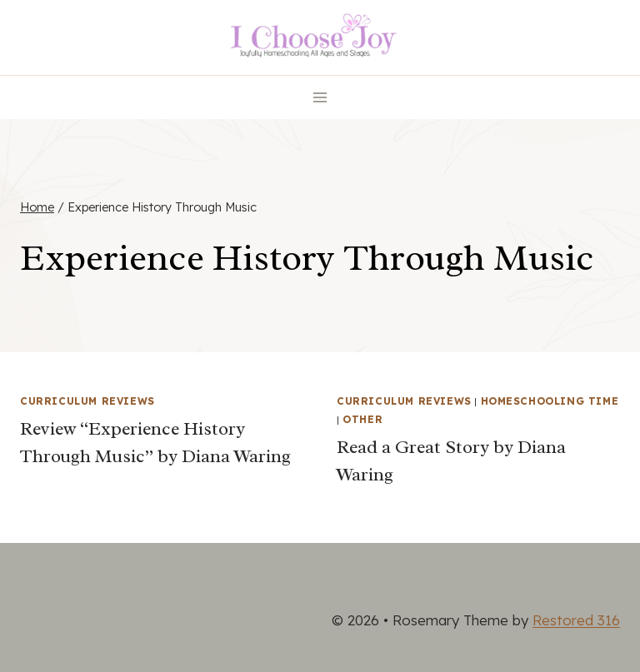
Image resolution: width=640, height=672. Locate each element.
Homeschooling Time (550, 401)
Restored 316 (576, 620)
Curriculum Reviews (87, 401)
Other (362, 419)
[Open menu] (320, 97)
